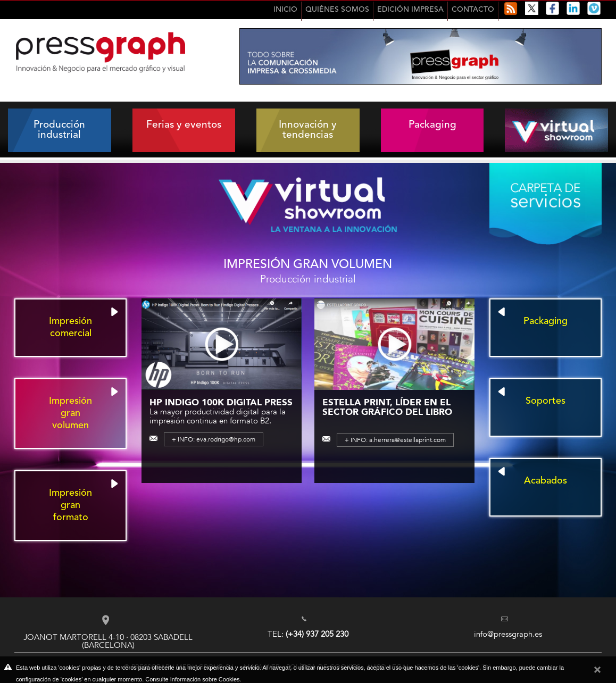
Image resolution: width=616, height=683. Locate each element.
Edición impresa (410, 10)
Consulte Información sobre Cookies (192, 679)
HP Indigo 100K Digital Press (221, 402)
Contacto (473, 10)
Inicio (285, 10)
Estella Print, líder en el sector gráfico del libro (387, 407)
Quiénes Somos (337, 10)
